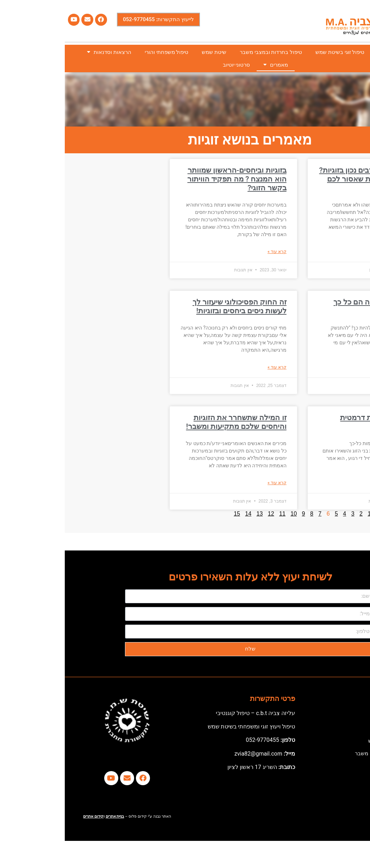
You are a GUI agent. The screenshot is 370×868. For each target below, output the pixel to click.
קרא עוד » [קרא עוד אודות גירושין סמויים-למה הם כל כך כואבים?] (350, 367)
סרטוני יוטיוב (172, 65)
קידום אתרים (29, 816)
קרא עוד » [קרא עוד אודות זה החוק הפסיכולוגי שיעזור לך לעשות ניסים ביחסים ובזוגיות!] (212, 367)
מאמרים (211, 65)
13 (195, 514)
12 (206, 514)
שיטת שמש (149, 52)
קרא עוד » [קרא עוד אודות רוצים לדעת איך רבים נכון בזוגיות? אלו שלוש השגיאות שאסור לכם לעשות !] (350, 244)
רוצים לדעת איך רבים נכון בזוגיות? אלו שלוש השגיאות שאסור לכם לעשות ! (307, 179)
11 (218, 514)
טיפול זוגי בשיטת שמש (275, 52)
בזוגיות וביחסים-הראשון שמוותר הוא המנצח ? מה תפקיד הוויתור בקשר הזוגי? (172, 179)
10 (229, 514)
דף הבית (350, 52)
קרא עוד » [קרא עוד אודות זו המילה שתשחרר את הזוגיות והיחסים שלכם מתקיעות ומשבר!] (212, 483)
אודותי (320, 52)
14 (183, 514)
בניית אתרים (50, 816)
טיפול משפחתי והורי (102, 52)
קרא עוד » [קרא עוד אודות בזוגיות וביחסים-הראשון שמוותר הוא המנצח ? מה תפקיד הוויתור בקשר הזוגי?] (212, 252)
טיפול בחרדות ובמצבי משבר (206, 52)
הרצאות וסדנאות (44, 52)
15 (172, 514)
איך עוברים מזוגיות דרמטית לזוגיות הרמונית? (317, 422)
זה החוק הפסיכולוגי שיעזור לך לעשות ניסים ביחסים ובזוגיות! (175, 306)
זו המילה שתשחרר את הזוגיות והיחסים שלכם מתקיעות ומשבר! (171, 422)
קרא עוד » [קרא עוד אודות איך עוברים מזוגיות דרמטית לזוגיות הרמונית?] (350, 483)
